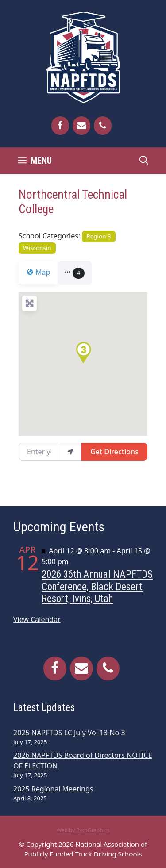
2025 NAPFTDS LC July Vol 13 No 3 (69, 733)
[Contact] (81, 126)
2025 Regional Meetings (53, 789)
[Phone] (103, 126)
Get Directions (114, 452)
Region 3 (98, 236)
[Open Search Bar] (144, 161)
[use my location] (70, 452)
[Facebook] (60, 126)
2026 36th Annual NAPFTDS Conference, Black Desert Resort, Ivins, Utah (97, 587)
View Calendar (37, 619)
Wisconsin (37, 248)
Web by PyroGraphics (83, 830)
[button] (80, 273)
